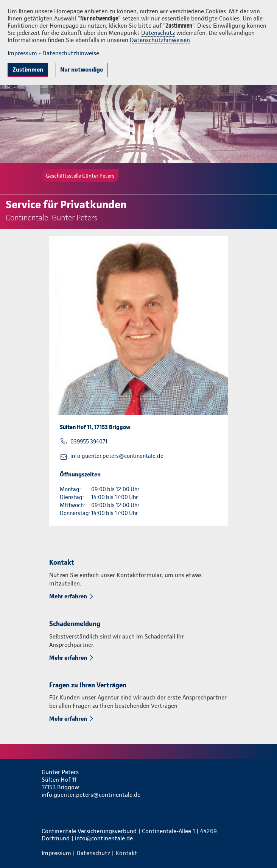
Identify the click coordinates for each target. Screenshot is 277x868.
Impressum (22, 53)
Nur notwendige (82, 69)
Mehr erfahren (68, 596)
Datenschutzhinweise (71, 53)
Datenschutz (158, 33)
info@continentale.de (104, 838)
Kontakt (126, 853)
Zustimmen (28, 69)
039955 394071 (89, 442)
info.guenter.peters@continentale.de (117, 456)
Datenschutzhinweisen (160, 40)
